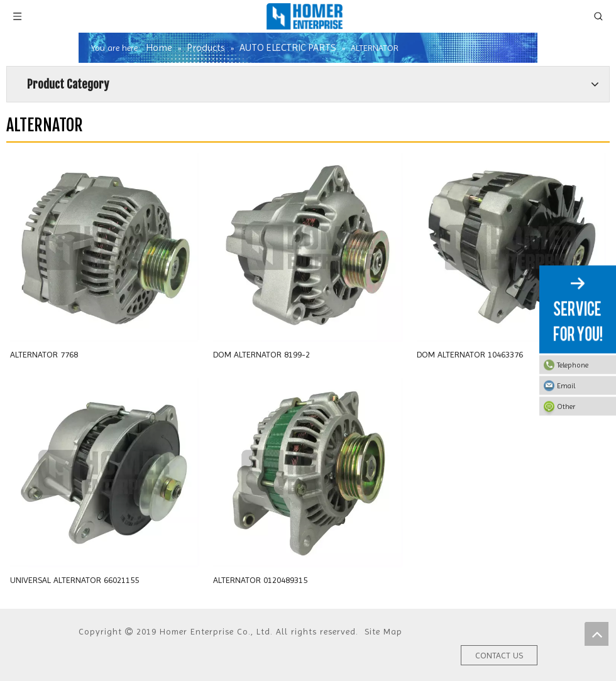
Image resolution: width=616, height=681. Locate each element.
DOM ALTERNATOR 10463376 (470, 354)
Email (583, 386)
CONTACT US (499, 655)
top (597, 634)
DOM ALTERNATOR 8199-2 (261, 354)
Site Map (383, 631)
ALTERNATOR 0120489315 (260, 580)
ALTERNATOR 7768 (44, 354)
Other (583, 406)
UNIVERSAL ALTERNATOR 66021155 (74, 580)
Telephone (583, 365)
